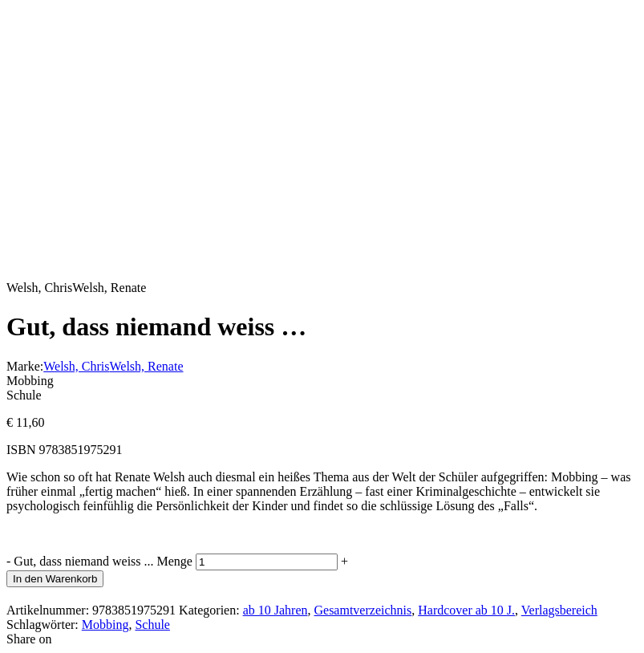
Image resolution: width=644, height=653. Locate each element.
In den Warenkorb (55, 579)
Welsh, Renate (146, 366)
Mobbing (105, 625)
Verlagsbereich (559, 610)
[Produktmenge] (267, 562)
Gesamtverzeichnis (363, 610)
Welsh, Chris (76, 366)
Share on (29, 639)
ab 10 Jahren (275, 610)
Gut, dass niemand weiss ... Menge (103, 561)
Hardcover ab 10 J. (466, 610)
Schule (152, 625)
